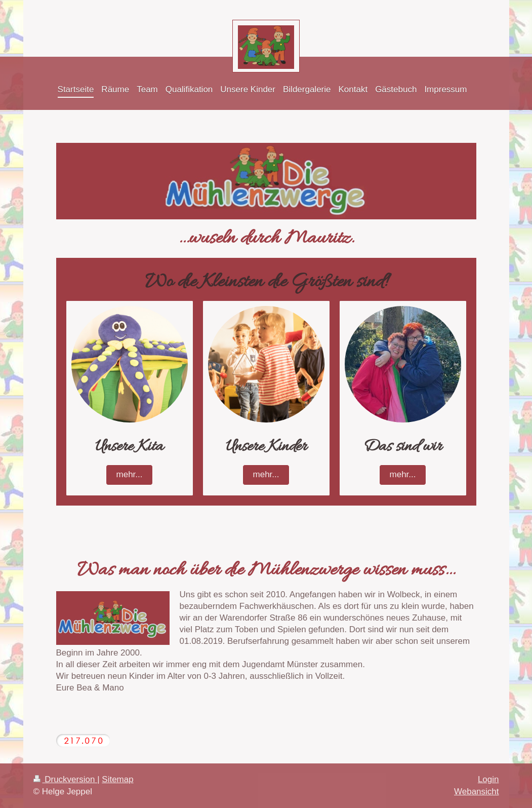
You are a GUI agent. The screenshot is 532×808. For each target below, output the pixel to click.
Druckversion (66, 779)
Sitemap (117, 779)
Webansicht (477, 792)
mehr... (130, 474)
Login (488, 779)
